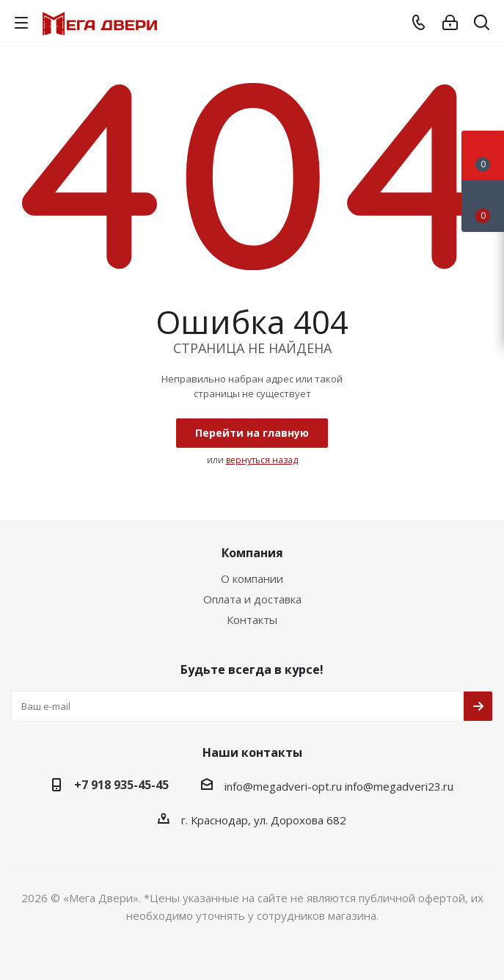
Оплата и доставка (252, 599)
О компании (252, 578)
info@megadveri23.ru (399, 786)
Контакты (252, 620)
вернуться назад (262, 460)
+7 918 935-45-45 (121, 785)
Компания (252, 553)
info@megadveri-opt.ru (283, 786)
